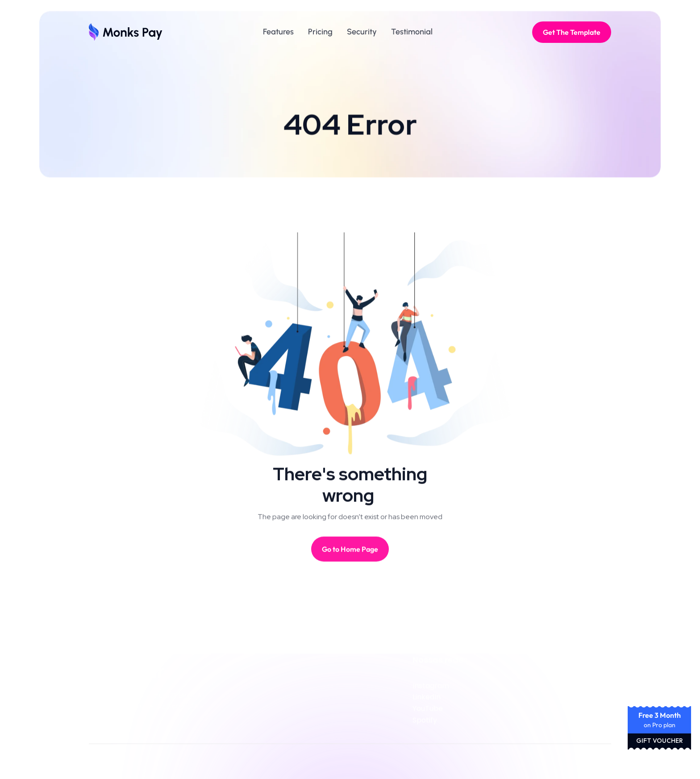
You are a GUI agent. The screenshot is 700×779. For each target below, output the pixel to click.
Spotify (425, 722)
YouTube (428, 711)
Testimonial (412, 32)
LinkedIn (427, 700)
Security (362, 32)
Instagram (431, 688)
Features (278, 32)
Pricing (320, 32)
